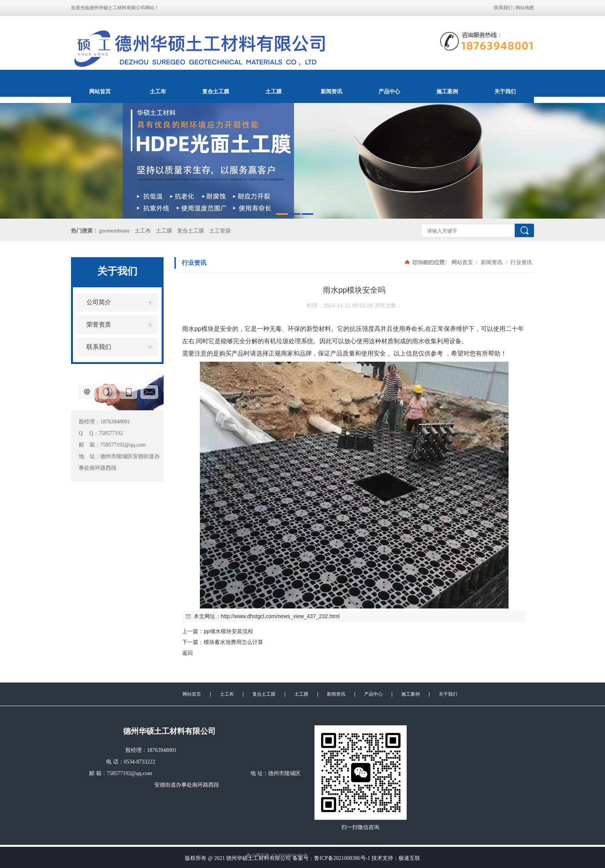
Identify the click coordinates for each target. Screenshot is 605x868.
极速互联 (409, 858)
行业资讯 (521, 262)
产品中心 (389, 91)
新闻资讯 (331, 91)
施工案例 (447, 91)
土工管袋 (220, 231)
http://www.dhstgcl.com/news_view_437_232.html (280, 616)
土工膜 (274, 91)
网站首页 (100, 91)
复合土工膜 (216, 91)
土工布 (158, 91)
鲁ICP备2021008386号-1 (342, 858)
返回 (188, 653)
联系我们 (503, 8)
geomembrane (114, 231)
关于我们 (505, 91)
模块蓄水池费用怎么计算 (233, 642)
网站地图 (525, 8)
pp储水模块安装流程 (228, 631)
